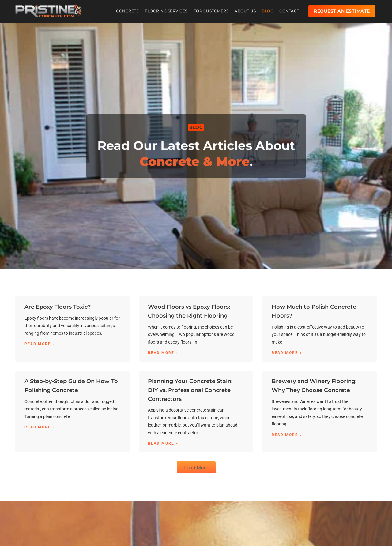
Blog (268, 9)
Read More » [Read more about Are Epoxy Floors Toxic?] (40, 344)
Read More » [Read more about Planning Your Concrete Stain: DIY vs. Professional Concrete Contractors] (163, 443)
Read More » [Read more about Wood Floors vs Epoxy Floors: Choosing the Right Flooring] (163, 353)
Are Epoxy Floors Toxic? (58, 307)
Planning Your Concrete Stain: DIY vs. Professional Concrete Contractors (190, 390)
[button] (196, 128)
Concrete (127, 9)
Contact (289, 9)
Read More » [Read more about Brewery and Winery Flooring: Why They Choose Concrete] (287, 435)
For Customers (211, 9)
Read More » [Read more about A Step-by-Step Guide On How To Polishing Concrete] (40, 427)
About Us (245, 9)
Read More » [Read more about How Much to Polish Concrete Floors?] (287, 353)
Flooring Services (166, 9)
